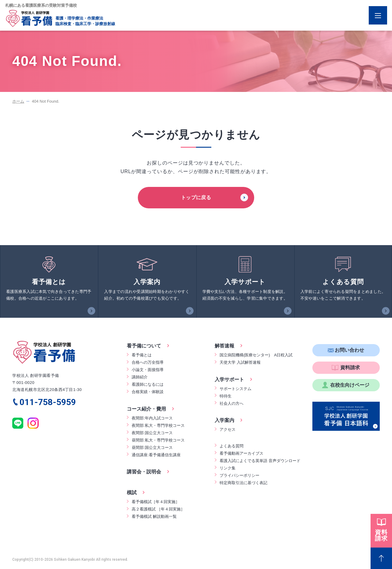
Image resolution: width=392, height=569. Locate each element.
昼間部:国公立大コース (152, 448)
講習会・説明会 (144, 472)
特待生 (226, 396)
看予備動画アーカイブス (241, 453)
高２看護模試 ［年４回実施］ (158, 509)
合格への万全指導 (148, 362)
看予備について (144, 346)
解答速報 (224, 346)
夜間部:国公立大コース (152, 433)
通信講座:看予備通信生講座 (156, 455)
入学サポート (229, 379)
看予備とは (142, 355)
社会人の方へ (232, 403)
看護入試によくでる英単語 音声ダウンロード (260, 461)
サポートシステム (236, 389)
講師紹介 (140, 377)
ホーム (18, 101)
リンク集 (228, 468)
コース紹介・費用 (146, 409)
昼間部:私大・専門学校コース (158, 440)
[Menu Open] (378, 15)
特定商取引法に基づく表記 (243, 483)
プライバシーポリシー (239, 475)
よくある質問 (232, 446)
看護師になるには (148, 384)
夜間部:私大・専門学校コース (158, 425)
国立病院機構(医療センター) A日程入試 (256, 355)
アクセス (228, 429)
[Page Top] (381, 558)
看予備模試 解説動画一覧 (154, 516)
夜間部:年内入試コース (152, 418)
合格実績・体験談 (148, 392)
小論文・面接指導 (148, 370)
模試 (132, 493)
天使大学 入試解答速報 (240, 362)
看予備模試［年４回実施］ (156, 502)
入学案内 (224, 420)
